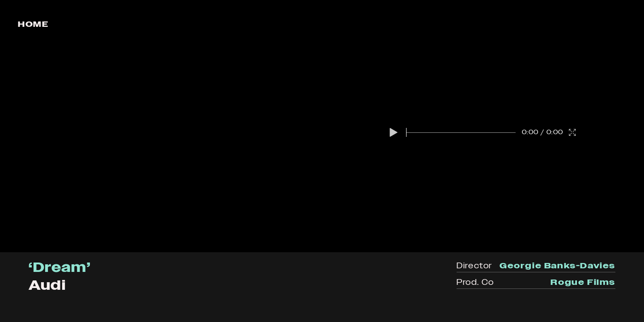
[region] (322, 126)
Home (33, 24)
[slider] (461, 132)
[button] (394, 132)
